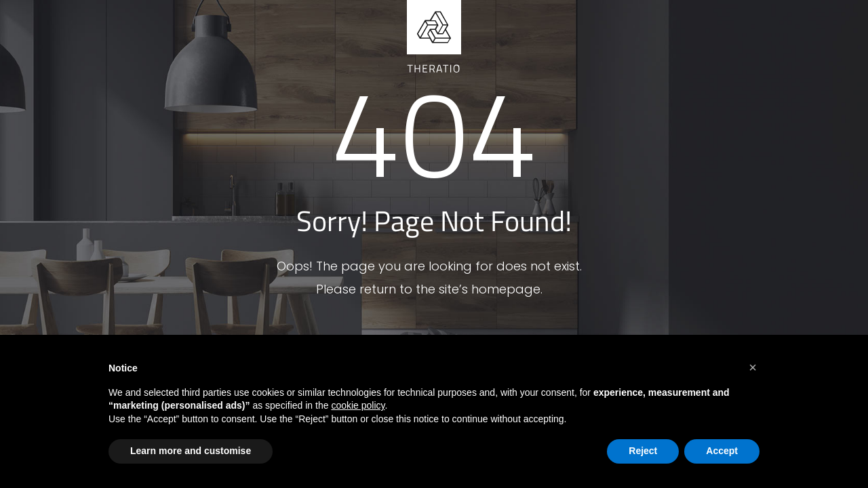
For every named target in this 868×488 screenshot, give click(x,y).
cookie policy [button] (358, 405)
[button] (753, 367)
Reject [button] (643, 451)
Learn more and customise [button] (191, 451)
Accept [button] (722, 451)
